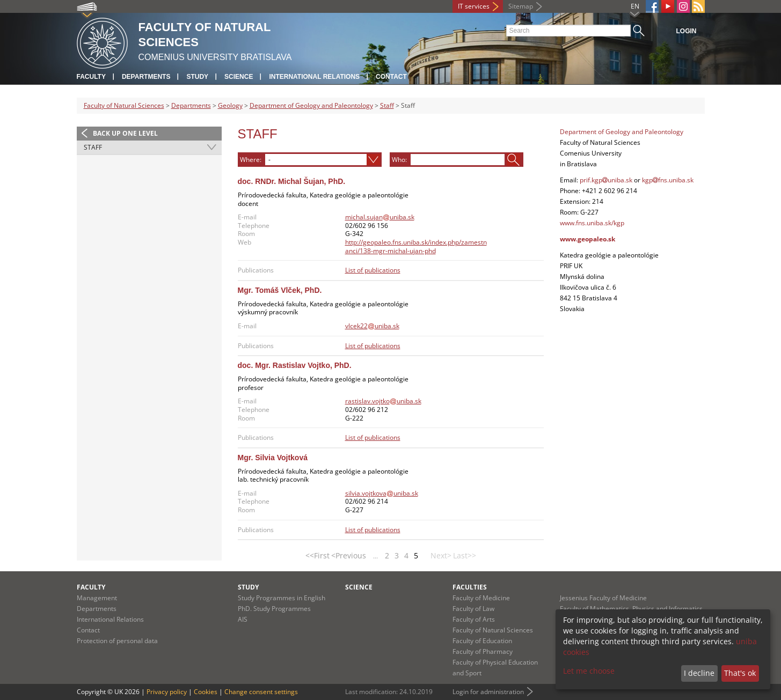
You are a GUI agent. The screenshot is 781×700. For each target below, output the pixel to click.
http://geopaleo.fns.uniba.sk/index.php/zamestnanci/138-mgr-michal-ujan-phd (416, 246)
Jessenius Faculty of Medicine (603, 598)
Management (97, 598)
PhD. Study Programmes (274, 609)
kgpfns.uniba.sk (668, 180)
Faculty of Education (482, 641)
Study (197, 77)
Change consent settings (261, 692)
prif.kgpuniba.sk (606, 180)
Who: (399, 159)
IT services (474, 6)
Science (239, 77)
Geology (230, 105)
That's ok (740, 673)
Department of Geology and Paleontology (311, 105)
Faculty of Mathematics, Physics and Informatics (631, 609)
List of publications (373, 270)
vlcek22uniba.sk (372, 326)
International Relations (314, 77)
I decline (699, 673)
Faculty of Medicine (481, 598)
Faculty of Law (473, 609)
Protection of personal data (117, 641)
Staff (387, 105)
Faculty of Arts (474, 619)
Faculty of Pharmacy (483, 651)
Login (687, 31)
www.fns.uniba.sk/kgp (592, 223)
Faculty (91, 77)
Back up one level (125, 133)
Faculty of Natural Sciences (124, 105)
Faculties (470, 587)
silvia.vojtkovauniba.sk (382, 493)
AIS (243, 619)
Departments (146, 77)
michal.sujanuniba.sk (380, 217)
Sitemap (521, 6)
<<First (317, 555)
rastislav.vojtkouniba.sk (383, 401)
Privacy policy (167, 692)
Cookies (206, 692)
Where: (251, 159)
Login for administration (488, 692)
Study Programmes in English (282, 598)
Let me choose (589, 671)
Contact (391, 77)
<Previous (349, 555)
